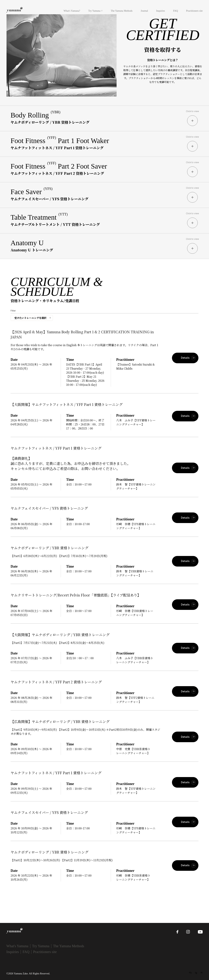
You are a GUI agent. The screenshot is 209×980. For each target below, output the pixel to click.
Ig (196, 973)
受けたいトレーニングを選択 (30, 318)
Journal (144, 11)
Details (185, 358)
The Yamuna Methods (122, 11)
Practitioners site (194, 11)
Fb (190, 973)
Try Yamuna (94, 11)
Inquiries (160, 11)
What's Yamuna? (72, 11)
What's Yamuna (17, 946)
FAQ (176, 11)
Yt (201, 973)
